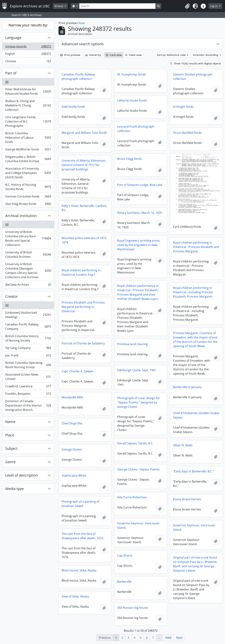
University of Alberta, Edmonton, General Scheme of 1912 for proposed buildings (84, 165)
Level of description (22, 475)
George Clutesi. (72, 449)
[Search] (117, 6)
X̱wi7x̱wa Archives (28, 285)
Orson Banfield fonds (187, 133)
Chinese (28, 62)
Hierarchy (93, 55)
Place (10, 435)
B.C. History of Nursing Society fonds (28, 187)
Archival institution (21, 216)
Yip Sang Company (28, 349)
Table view (133, 55)
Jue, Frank (28, 356)
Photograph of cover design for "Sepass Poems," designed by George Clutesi (139, 402)
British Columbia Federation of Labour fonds (28, 138)
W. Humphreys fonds (132, 74)
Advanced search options (83, 44)
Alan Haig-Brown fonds (28, 205)
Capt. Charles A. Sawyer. (78, 371)
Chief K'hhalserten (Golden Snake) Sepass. (196, 415)
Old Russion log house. (133, 608)
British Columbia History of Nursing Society (28, 338)
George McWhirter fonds (28, 150)
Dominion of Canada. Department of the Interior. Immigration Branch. (28, 405)
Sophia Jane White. (74, 475)
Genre (10, 462)
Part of (11, 73)
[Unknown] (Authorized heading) (28, 315)
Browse (59, 6)
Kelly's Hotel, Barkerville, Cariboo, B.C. (84, 208)
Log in (214, 6)
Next (179, 638)
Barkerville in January (187, 387)
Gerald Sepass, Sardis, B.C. (135, 443)
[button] (187, 6)
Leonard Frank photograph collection (136, 129)
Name (10, 422)
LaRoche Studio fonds (132, 100)
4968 (168, 638)
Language (13, 38)
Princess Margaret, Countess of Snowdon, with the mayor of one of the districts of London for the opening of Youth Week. (195, 340)
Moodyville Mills (72, 397)
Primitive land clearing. (133, 344)
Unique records (28, 47)
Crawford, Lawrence (28, 387)
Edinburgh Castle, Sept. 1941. (137, 370)
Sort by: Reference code (172, 55)
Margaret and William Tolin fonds (84, 133)
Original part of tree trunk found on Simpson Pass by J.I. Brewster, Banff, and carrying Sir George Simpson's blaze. (195, 564)
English (28, 55)
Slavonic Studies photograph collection (193, 77)
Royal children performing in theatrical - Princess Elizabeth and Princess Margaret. (196, 247)
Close (81, 23)
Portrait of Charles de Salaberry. (84, 343)
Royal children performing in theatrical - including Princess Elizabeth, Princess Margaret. (193, 292)
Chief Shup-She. (72, 423)
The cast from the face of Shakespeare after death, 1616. (83, 536)
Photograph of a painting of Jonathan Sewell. (80, 504)
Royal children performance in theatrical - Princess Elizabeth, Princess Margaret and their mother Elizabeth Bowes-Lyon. (138, 292)
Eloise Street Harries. (187, 499)
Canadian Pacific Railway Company (28, 327)
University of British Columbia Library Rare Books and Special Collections (28, 238)
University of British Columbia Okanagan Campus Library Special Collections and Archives (28, 271)
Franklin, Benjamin (28, 394)
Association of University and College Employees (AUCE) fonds (28, 173)
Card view (114, 55)
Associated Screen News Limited (28, 377)
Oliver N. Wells (183, 445)
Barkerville (124, 582)
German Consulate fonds (28, 197)
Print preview (70, 55)
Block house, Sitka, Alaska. (79, 570)
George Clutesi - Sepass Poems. (139, 469)
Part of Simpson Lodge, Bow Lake (140, 185)
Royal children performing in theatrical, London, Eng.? (81, 272)
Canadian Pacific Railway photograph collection (78, 77)
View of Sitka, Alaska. (76, 596)
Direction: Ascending (206, 55)
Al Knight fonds (183, 107)
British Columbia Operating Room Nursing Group (28, 365)
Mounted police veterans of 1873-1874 (84, 240)
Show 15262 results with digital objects (196, 63)
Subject (11, 448)
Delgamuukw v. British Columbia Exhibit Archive (28, 159)
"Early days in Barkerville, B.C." (193, 471)
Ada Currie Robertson (132, 497)
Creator (12, 296)
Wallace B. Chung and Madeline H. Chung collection (28, 105)
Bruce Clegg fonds (130, 159)
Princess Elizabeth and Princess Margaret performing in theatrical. (83, 307)
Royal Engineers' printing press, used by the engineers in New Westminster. (139, 245)
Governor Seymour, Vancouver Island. (138, 525)
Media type (14, 489)
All (7, 82)
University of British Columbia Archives (28, 254)
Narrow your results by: (28, 25)
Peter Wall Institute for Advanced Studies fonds (28, 91)
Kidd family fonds (73, 107)
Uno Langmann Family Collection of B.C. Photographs (28, 121)
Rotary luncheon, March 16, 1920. (140, 213)
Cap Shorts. (125, 555)
